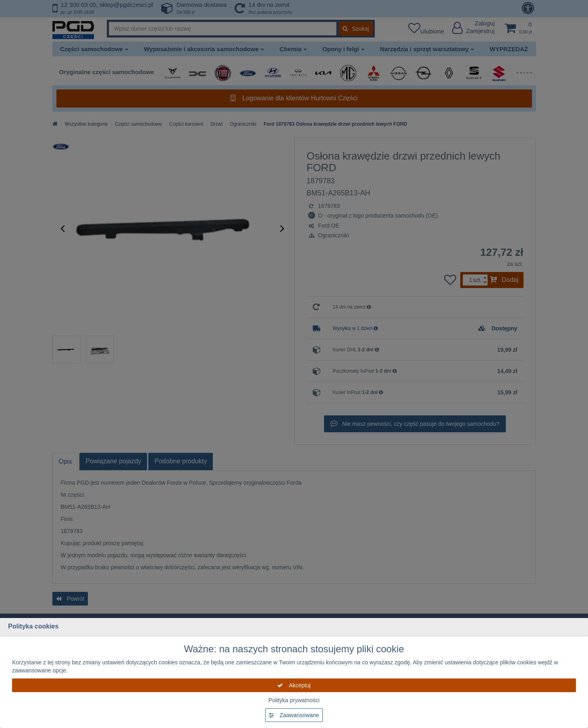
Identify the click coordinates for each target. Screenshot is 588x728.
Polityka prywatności (294, 700)
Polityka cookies (33, 626)
